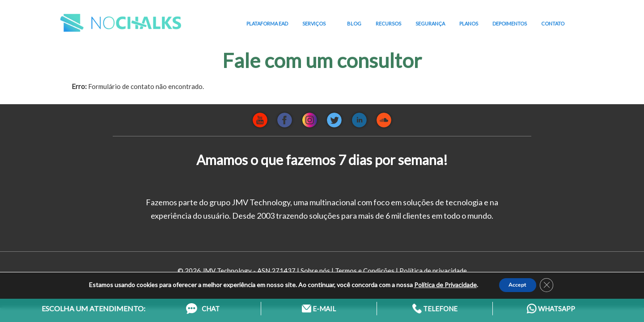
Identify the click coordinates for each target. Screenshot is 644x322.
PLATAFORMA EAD (267, 23)
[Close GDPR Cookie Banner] (551, 281)
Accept (517, 281)
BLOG (354, 23)
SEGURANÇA (430, 23)
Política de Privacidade (439, 281)
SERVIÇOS (318, 24)
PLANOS (469, 23)
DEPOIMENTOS (510, 23)
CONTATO (553, 23)
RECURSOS (388, 23)
